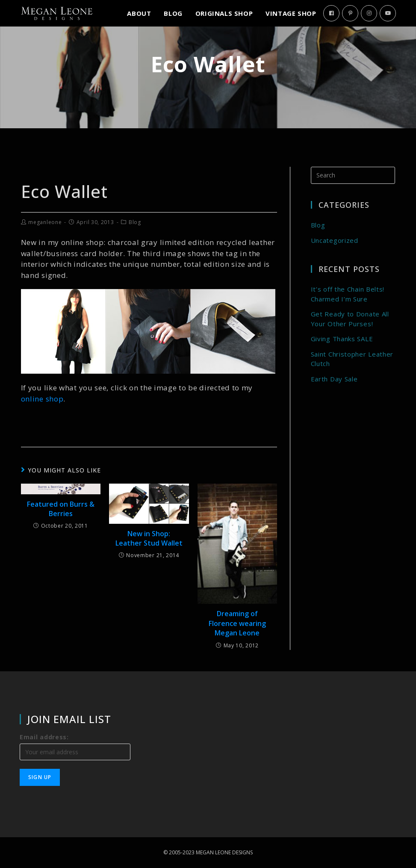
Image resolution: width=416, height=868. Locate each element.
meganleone (45, 222)
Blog (135, 222)
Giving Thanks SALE (342, 339)
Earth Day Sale (334, 379)
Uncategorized (335, 240)
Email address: (44, 737)
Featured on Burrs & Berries (61, 509)
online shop (42, 399)
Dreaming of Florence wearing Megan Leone (237, 623)
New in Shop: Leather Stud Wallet (149, 538)
